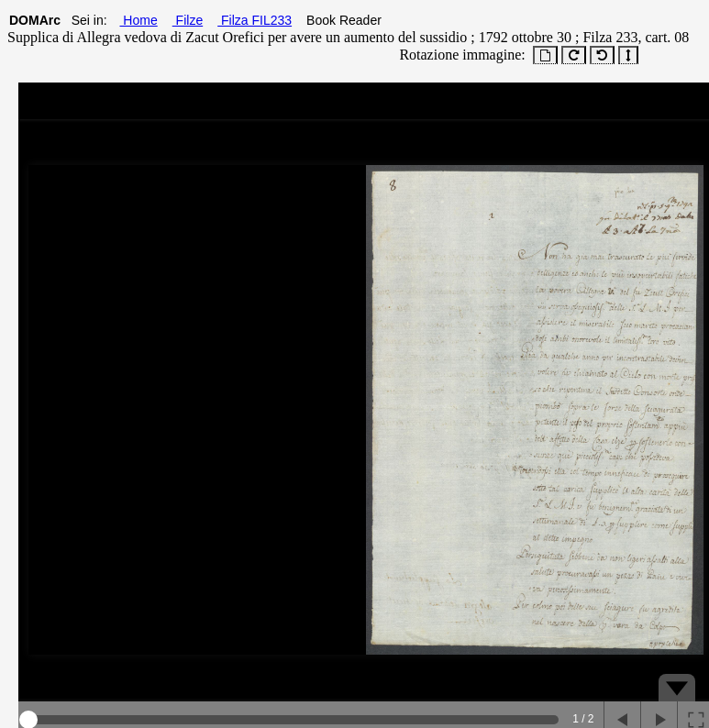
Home (138, 20)
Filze (188, 20)
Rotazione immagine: (458, 55)
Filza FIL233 (255, 20)
